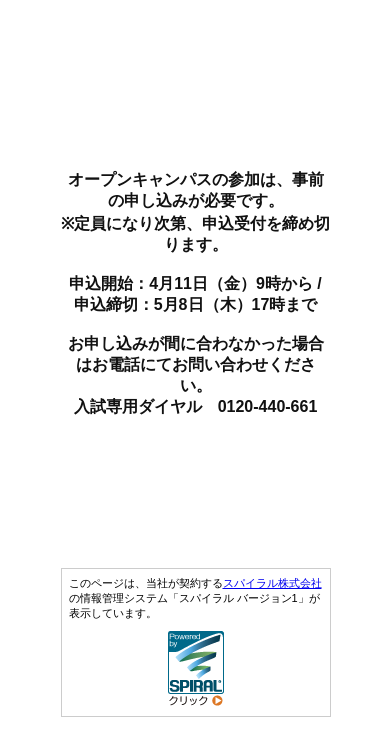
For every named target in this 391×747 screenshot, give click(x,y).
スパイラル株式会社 (272, 583)
